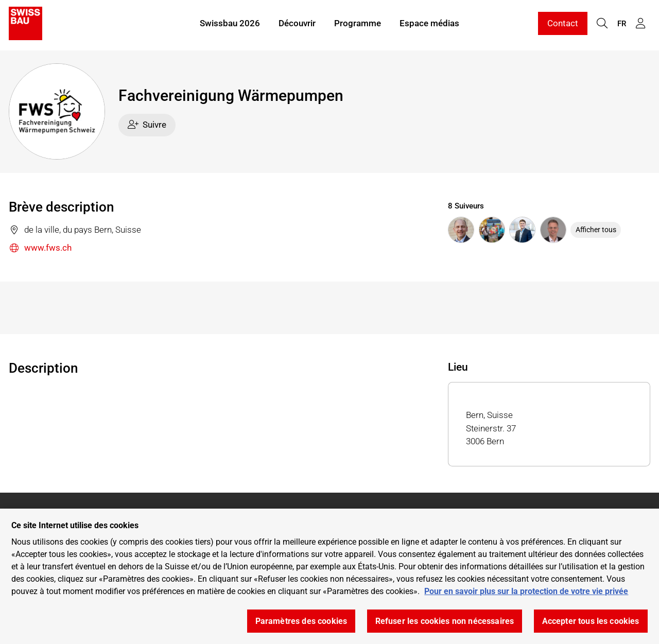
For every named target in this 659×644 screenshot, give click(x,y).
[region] (329, 576)
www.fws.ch (40, 248)
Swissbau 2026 (230, 25)
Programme (358, 25)
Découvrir (297, 25)
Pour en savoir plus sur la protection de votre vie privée (526, 591)
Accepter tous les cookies (591, 621)
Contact (563, 25)
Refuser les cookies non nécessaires (445, 621)
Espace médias (429, 25)
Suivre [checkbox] (147, 125)
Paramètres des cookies (301, 621)
